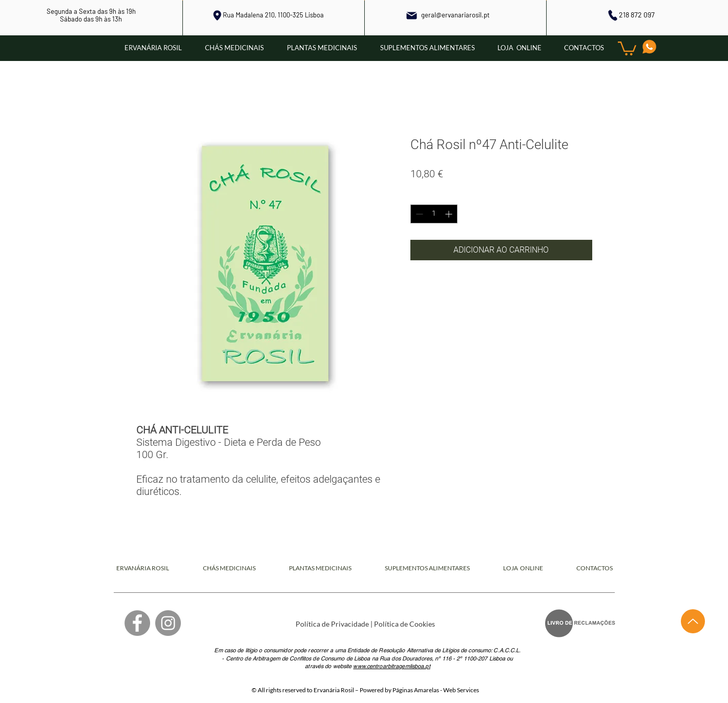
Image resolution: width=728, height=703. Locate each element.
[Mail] (412, 15)
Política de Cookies (404, 624)
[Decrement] (418, 214)
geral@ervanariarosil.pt (455, 15)
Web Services (461, 690)
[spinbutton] (434, 214)
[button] (627, 48)
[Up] (693, 621)
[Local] (217, 15)
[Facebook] (137, 623)
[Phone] (612, 15)
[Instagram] (168, 623)
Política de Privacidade (332, 624)
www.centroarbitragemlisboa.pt (391, 666)
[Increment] (450, 214)
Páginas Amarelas (416, 690)
